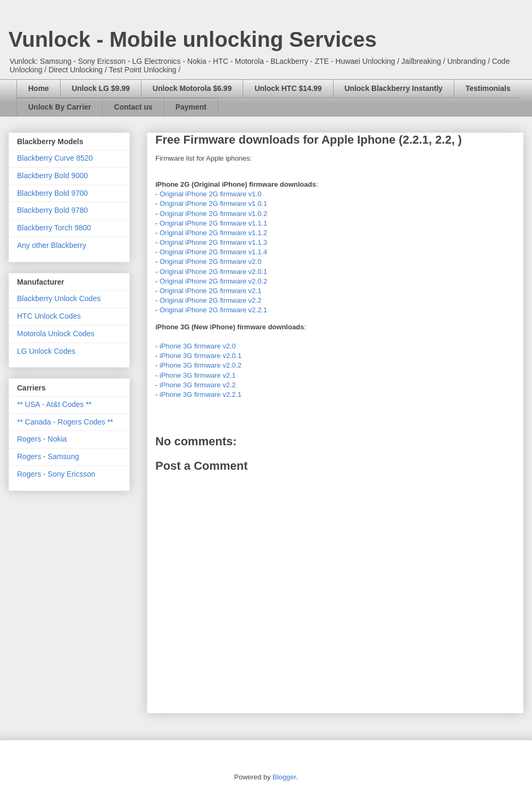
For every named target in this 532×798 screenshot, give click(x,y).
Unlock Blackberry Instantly (394, 88)
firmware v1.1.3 (243, 242)
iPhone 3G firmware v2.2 (198, 385)
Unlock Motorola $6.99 (192, 88)
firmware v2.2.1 (243, 310)
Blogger (284, 777)
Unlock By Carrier (60, 107)
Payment (191, 107)
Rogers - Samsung (48, 456)
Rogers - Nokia (42, 439)
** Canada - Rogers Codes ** (65, 422)
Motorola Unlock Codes (56, 334)
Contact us (133, 107)
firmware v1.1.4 (243, 252)
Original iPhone (184, 203)
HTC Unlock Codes (49, 316)
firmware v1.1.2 (243, 233)
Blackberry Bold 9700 (52, 193)
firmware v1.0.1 (243, 203)
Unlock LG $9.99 (101, 88)
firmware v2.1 (240, 291)
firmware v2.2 (240, 300)
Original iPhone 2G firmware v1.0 (210, 194)
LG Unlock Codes (46, 351)
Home (39, 88)
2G (214, 203)
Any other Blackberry (52, 245)
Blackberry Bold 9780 (52, 210)
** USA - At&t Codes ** (54, 404)
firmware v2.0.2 (243, 281)
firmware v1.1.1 (243, 223)
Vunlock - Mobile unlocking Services (193, 39)
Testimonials (488, 88)
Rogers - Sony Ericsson (56, 474)
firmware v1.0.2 (243, 214)
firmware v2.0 (240, 261)
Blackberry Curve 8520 (55, 158)
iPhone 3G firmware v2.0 (198, 346)
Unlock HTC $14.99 (288, 88)
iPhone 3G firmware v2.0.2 (201, 365)
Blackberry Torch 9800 (54, 228)
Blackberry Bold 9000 (52, 176)
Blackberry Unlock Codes (59, 298)
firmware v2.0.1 (243, 272)
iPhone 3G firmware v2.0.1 (201, 356)
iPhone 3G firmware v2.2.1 (201, 394)
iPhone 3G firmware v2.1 (198, 375)
